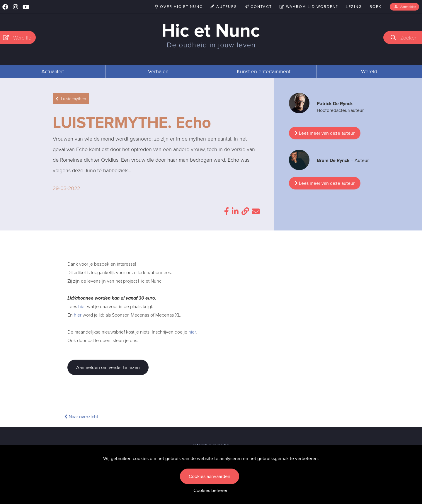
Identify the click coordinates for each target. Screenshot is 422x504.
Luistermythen (71, 99)
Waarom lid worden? (309, 7)
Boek (376, 7)
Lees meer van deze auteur (325, 133)
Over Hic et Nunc (179, 7)
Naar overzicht (81, 417)
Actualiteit (53, 71)
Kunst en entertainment (264, 71)
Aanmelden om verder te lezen (108, 367)
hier (82, 306)
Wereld (369, 71)
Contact (258, 7)
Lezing (354, 7)
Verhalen (158, 71)
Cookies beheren (211, 490)
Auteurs (224, 7)
